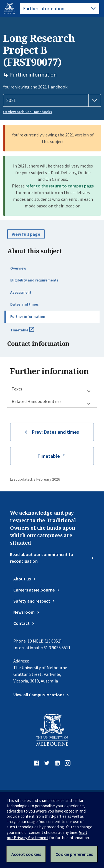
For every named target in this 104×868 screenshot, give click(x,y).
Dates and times (25, 304)
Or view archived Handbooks (28, 112)
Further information (28, 316)
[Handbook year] (52, 100)
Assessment (21, 292)
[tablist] (60, 9)
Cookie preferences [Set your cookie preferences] (74, 854)
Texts (17, 389)
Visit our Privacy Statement (47, 835)
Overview (18, 268)
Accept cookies (26, 854)
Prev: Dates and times (55, 432)
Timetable (28, 332)
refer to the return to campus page (60, 186)
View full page (26, 234)
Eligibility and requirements (34, 280)
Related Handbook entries (37, 401)
